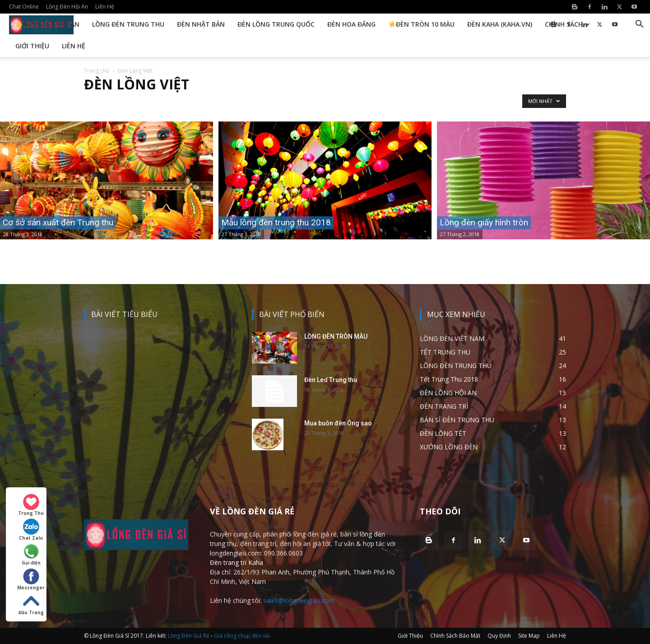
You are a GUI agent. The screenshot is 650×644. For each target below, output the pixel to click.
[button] (639, 25)
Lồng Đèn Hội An (67, 7)
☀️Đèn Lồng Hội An (47, 24)
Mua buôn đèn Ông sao (338, 423)
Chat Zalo (31, 530)
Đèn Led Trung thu (331, 380)
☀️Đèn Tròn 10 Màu (421, 24)
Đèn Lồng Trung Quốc (276, 24)
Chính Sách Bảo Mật (455, 636)
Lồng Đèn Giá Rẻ (189, 636)
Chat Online (24, 7)
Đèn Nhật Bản (201, 24)
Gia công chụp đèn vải (242, 636)
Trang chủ (97, 71)
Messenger (31, 579)
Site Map (529, 636)
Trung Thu (31, 505)
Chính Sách (567, 24)
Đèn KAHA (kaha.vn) (500, 24)
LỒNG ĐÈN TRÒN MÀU (336, 336)
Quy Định (499, 636)
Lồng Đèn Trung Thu (128, 24)
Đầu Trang (31, 604)
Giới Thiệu (32, 46)
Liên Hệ (105, 7)
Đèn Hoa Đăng (351, 24)
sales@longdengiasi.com (299, 600)
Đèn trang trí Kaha (237, 562)
